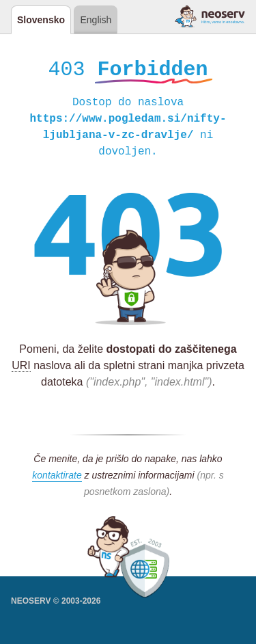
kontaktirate (57, 477)
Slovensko (41, 20)
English (96, 20)
